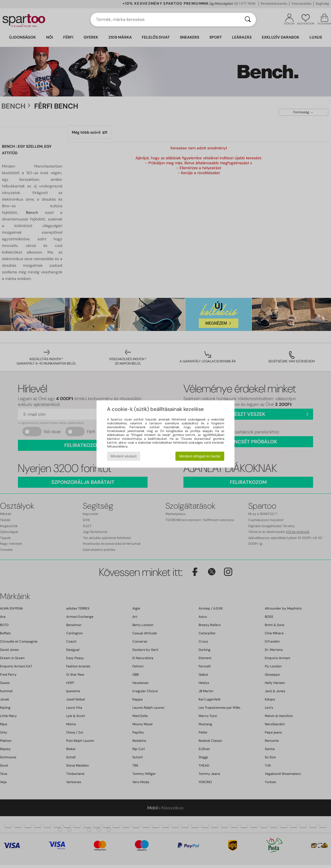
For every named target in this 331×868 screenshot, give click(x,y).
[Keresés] (248, 20)
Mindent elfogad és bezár (200, 456)
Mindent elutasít (124, 456)
